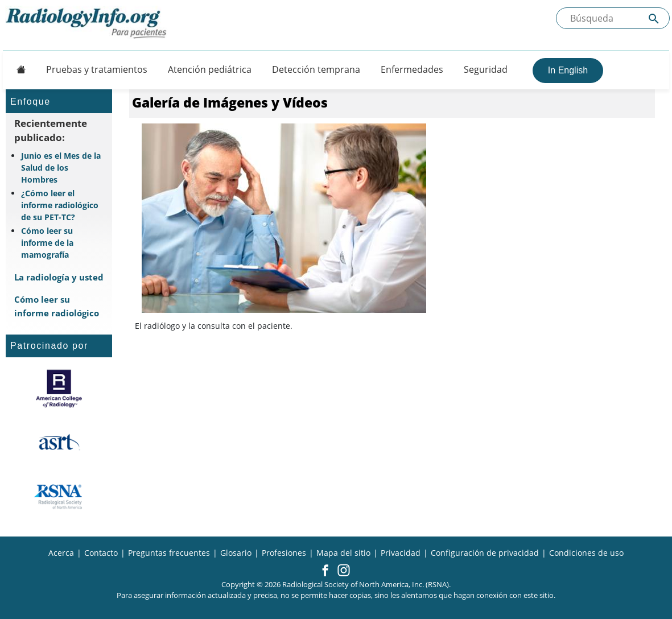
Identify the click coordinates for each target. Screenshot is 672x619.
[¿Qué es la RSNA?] (59, 497)
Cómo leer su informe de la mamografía (47, 243)
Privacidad (401, 553)
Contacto (101, 553)
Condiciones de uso (586, 553)
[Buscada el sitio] (613, 18)
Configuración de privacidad (485, 553)
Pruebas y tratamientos (97, 69)
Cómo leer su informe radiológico (57, 306)
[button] (325, 571)
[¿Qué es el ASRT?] (59, 443)
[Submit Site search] (654, 18)
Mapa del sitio (343, 553)
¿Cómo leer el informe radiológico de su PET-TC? (60, 205)
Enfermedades (412, 69)
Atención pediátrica (210, 69)
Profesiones (284, 553)
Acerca (61, 553)
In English (568, 70)
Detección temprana (316, 69)
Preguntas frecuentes (169, 553)
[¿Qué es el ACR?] (59, 389)
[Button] (18, 69)
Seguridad (486, 69)
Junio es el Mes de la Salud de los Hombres (61, 168)
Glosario (236, 553)
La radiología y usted (59, 277)
